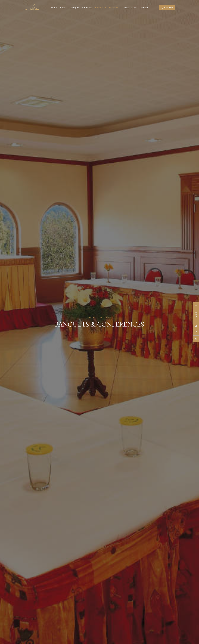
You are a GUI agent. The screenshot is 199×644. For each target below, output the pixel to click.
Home (54, 8)
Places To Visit (130, 8)
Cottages (74, 8)
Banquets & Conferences (107, 8)
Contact (144, 8)
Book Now (167, 8)
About (63, 8)
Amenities (87, 8)
